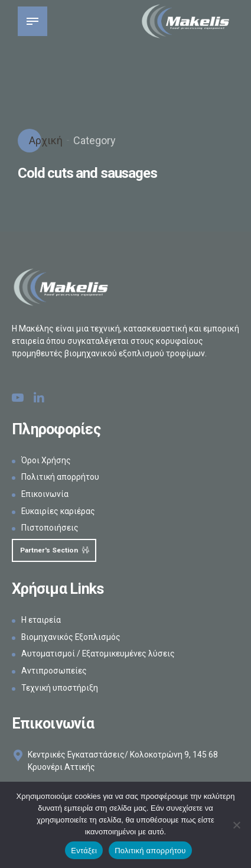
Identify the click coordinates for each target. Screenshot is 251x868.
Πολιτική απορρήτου (61, 477)
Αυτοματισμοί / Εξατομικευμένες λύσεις (99, 655)
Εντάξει (84, 851)
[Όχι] (236, 825)
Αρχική (45, 140)
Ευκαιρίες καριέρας (59, 511)
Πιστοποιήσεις (50, 528)
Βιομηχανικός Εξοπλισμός (72, 638)
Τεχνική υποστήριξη (60, 688)
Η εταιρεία (41, 620)
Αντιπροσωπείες (54, 671)
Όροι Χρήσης (46, 460)
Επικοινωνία (45, 494)
